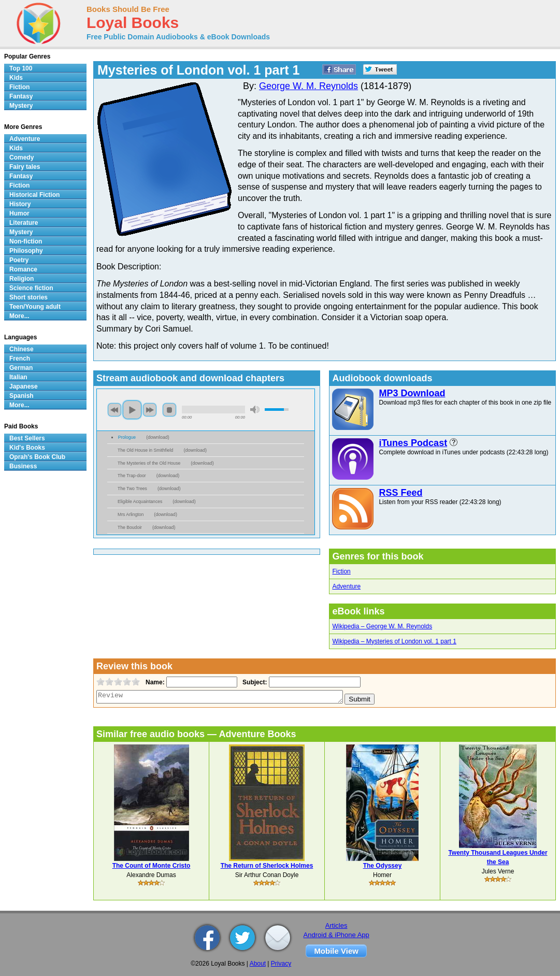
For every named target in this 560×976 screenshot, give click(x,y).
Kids (16, 78)
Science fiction (31, 288)
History (20, 204)
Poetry (19, 260)
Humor (19, 213)
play (132, 410)
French (20, 358)
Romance (23, 269)
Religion (21, 279)
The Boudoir (130, 527)
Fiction (341, 571)
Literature (24, 223)
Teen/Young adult (35, 307)
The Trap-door (132, 476)
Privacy (281, 964)
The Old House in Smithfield (145, 450)
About (258, 964)
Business (23, 466)
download (158, 437)
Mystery (21, 106)
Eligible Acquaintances (140, 501)
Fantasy (21, 96)
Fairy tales (25, 167)
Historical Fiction (34, 195)
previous (114, 410)
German (21, 368)
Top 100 (21, 68)
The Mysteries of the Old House (149, 463)
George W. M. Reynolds (308, 86)
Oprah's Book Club (37, 457)
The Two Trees (132, 489)
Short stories (28, 297)
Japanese (24, 386)
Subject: (254, 682)
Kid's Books (27, 448)
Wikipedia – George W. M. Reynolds (382, 626)
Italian (18, 377)
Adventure (346, 586)
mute (255, 410)
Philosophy (26, 251)
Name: (154, 682)
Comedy (21, 157)
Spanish (21, 396)
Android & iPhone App (336, 935)
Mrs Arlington (131, 514)
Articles (336, 925)
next (150, 410)
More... (19, 316)
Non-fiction (26, 241)
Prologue (127, 437)
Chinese (21, 349)
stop (169, 410)
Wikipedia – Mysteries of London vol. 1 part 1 (394, 641)
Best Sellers (27, 438)
